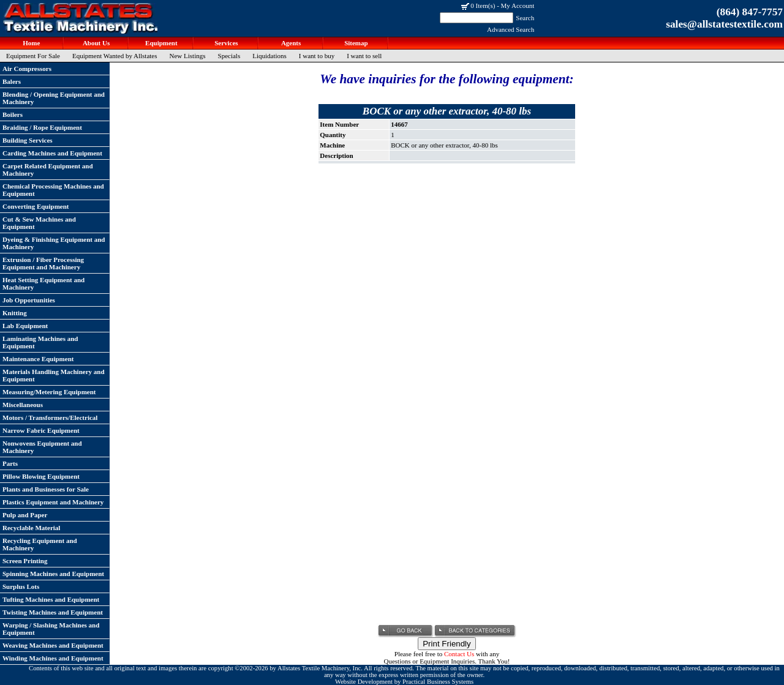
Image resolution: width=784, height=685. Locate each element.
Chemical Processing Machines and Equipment (53, 190)
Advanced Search (511, 29)
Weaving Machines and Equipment (53, 645)
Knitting (15, 313)
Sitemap (355, 43)
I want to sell (364, 56)
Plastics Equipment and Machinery (53, 502)
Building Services (28, 140)
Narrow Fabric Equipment (41, 430)
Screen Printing (25, 561)
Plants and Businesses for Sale (46, 489)
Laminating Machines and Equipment (40, 342)
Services (225, 43)
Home (31, 43)
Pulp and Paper (25, 515)
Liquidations (269, 56)
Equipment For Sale (33, 56)
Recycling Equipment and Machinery (40, 544)
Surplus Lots (21, 586)
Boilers (13, 114)
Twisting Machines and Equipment (53, 612)
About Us (96, 43)
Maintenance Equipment (38, 359)
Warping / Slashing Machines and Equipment (51, 629)
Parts (10, 463)
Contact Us (459, 654)
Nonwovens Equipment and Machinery (42, 447)
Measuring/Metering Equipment (49, 392)
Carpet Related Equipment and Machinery (48, 170)
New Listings (188, 56)
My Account (518, 6)
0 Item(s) (483, 6)
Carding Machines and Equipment (52, 153)
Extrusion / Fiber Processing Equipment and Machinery (43, 263)
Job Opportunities (29, 300)
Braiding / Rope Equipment (42, 127)
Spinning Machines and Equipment (53, 574)
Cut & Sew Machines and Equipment (39, 223)
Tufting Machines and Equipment (51, 599)
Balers (12, 81)
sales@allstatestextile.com (724, 24)
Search (525, 18)
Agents (291, 43)
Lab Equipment (25, 326)
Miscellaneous (23, 405)
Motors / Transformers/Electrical (50, 417)
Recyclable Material (31, 528)
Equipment (160, 43)
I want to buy (317, 56)
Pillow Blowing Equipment (41, 476)
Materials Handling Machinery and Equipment (54, 375)
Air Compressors (27, 69)
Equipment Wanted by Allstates (115, 56)
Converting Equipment (36, 206)
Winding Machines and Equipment (53, 658)
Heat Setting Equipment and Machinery (43, 283)
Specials (229, 56)
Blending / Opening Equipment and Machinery (54, 98)
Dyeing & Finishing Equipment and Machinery (54, 243)
